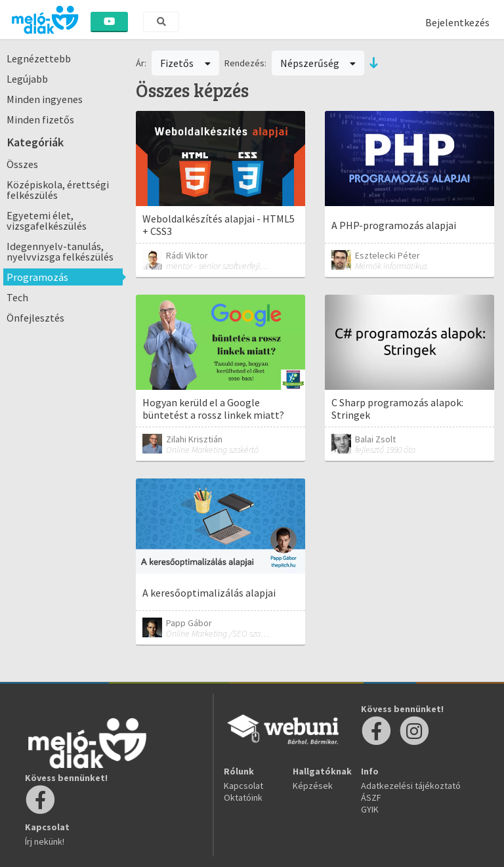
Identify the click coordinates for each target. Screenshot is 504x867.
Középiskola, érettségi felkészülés (58, 190)
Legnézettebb (39, 58)
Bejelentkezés (457, 22)
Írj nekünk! (45, 841)
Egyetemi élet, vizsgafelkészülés (47, 221)
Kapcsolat (243, 786)
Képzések (313, 786)
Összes (22, 164)
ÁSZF (371, 797)
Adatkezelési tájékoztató (411, 786)
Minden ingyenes (45, 99)
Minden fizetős (40, 119)
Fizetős (185, 63)
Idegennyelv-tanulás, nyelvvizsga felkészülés (60, 251)
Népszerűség (318, 63)
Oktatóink (243, 797)
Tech (17, 297)
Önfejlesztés (35, 318)
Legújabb (27, 79)
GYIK (370, 809)
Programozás (37, 277)
